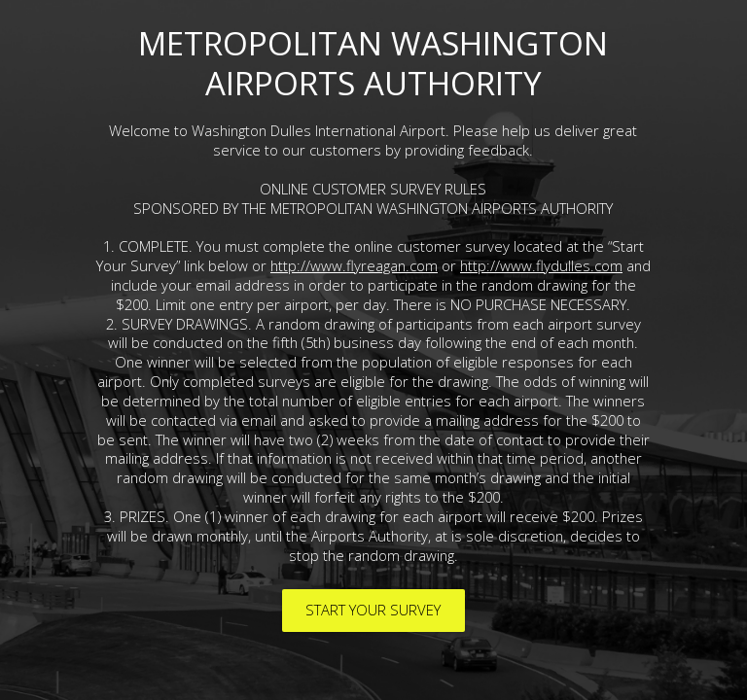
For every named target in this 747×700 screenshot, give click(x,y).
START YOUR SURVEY (373, 610)
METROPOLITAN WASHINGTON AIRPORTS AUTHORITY (373, 63)
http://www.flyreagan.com (354, 265)
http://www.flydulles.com (541, 265)
